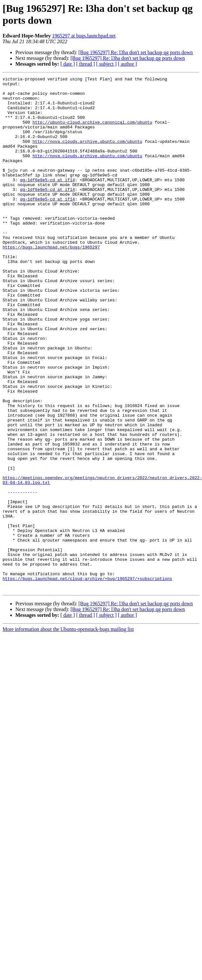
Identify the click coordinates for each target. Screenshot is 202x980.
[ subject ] (106, 64)
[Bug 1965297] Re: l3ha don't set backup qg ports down (136, 52)
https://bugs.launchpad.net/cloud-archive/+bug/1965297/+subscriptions (87, 679)
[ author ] (128, 64)
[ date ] (68, 64)
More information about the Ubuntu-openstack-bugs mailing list (68, 732)
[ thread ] (85, 64)
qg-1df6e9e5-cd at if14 (48, 201)
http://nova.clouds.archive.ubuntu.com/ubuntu (87, 155)
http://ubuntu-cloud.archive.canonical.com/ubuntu (92, 132)
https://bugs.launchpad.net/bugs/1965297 (51, 282)
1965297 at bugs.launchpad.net (84, 36)
